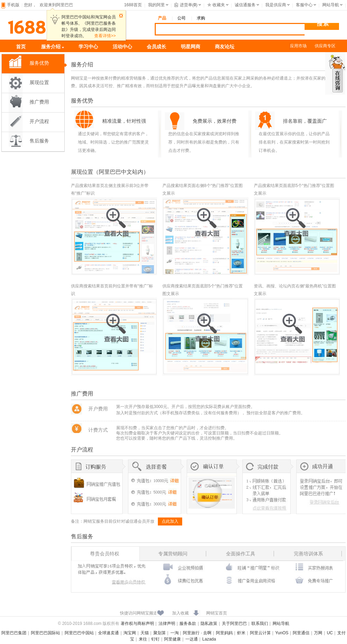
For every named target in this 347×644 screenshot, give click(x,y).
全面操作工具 (241, 554)
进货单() (186, 5)
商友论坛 (225, 47)
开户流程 (39, 121)
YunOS (282, 633)
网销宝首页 (217, 613)
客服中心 (304, 5)
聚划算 (160, 633)
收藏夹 (216, 5)
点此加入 (170, 521)
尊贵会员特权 (105, 554)
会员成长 (156, 47)
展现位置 (39, 83)
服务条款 (188, 623)
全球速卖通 (108, 633)
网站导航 (331, 5)
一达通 (192, 639)
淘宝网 (130, 633)
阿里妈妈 (224, 633)
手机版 (13, 5)
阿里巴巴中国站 (79, 633)
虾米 (241, 633)
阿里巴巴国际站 (46, 633)
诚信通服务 (245, 5)
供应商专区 (325, 46)
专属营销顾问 (173, 554)
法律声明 (167, 623)
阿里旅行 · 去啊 (197, 633)
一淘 (175, 633)
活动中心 (122, 47)
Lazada (209, 639)
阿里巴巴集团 (14, 633)
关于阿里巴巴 (234, 623)
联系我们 (260, 623)
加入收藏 (180, 613)
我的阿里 (156, 5)
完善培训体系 (308, 554)
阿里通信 (301, 633)
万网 (318, 633)
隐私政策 (209, 623)
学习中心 (88, 47)
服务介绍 (53, 47)
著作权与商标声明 (137, 623)
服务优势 (39, 63)
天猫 (145, 633)
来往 (143, 639)
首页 (21, 47)
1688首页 (133, 5)
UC (330, 633)
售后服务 (39, 141)
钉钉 (155, 639)
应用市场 (298, 46)
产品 (162, 18)
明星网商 (191, 47)
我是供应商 (276, 5)
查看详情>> (105, 36)
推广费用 (39, 102)
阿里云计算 (260, 633)
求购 (201, 18)
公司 (181, 18)
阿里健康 (172, 639)
